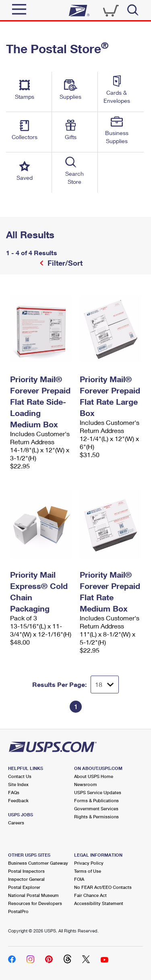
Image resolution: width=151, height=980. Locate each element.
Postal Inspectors (26, 871)
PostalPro (18, 911)
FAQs (14, 792)
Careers (16, 823)
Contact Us (20, 776)
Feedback (18, 800)
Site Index (18, 784)
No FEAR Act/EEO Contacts (103, 887)
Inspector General (26, 879)
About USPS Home (94, 776)
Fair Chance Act (90, 895)
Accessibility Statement (99, 903)
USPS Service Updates (98, 792)
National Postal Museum (33, 895)
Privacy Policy (89, 863)
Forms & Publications (96, 800)
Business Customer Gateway (38, 863)
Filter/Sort (64, 263)
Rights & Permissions (96, 817)
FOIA (79, 879)
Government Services (96, 808)
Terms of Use (88, 871)
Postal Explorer (24, 887)
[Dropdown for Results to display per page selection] (105, 685)
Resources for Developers (35, 903)
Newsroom (86, 784)
